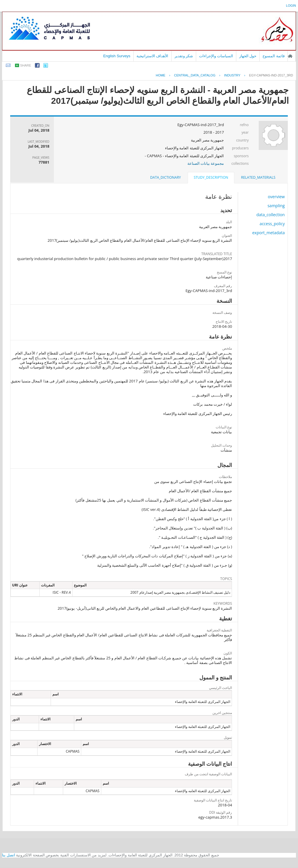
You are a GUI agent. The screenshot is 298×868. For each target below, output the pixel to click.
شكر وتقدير (184, 56)
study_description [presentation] (211, 177)
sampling (276, 206)
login (291, 6)
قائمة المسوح (274, 56)
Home (160, 75)
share (26, 65)
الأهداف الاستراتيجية (152, 56)
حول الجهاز (248, 56)
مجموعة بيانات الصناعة (206, 163)
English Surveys (117, 56)
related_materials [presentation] (258, 177)
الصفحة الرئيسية (290, 56)
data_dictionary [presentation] (165, 177)
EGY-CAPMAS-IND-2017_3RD (271, 75)
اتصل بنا (9, 855)
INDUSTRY (232, 75)
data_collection (271, 215)
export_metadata (269, 233)
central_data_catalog (195, 75)
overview (276, 197)
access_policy (272, 224)
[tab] (258, 178)
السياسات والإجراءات (216, 56)
